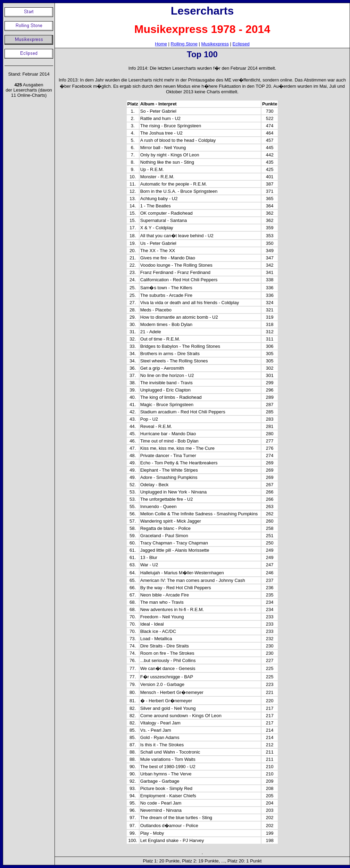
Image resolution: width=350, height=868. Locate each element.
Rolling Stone (184, 44)
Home (161, 44)
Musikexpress (215, 44)
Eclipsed (241, 44)
